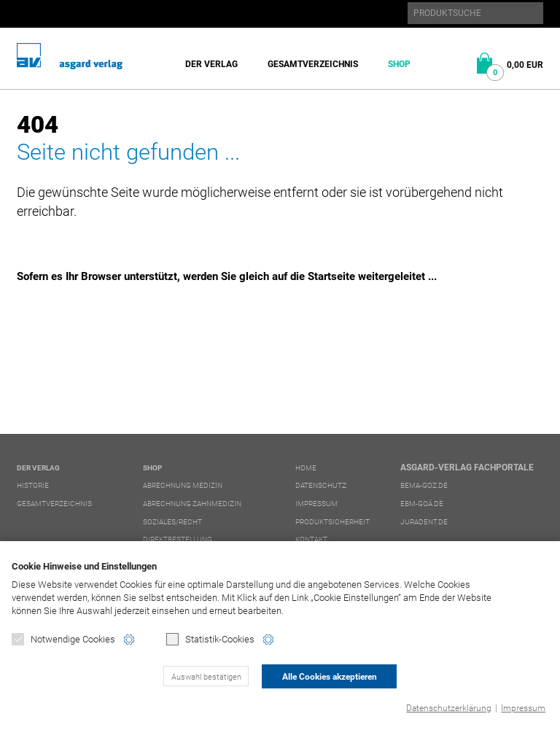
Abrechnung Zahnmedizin (192, 504)
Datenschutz (321, 485)
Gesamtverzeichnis (313, 64)
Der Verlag (211, 64)
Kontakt (311, 539)
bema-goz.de (424, 485)
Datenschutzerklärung (449, 708)
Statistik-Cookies (210, 639)
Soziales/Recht (172, 522)
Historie (33, 485)
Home (306, 468)
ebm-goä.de (422, 504)
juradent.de (424, 522)
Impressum (523, 708)
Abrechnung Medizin (183, 485)
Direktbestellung (178, 539)
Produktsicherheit (332, 522)
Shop (399, 64)
